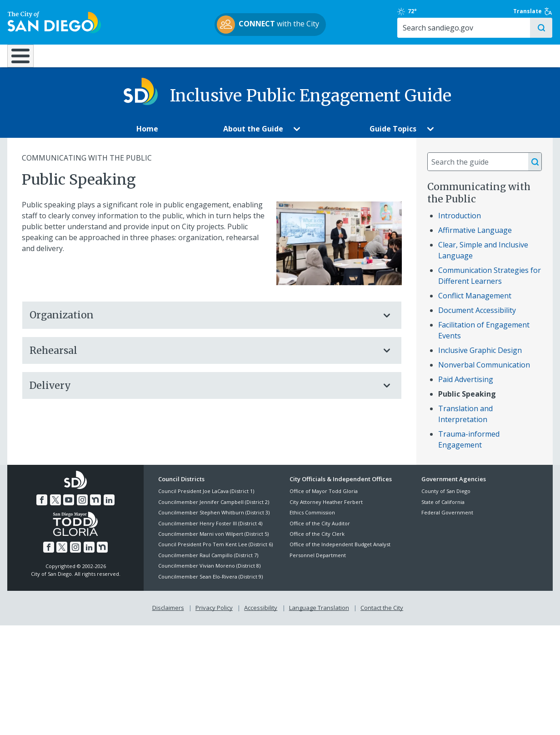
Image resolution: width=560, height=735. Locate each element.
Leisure (84, 55)
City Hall (508, 55)
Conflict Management (475, 302)
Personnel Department (318, 562)
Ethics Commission (312, 519)
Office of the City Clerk (317, 541)
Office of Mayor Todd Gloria (324, 498)
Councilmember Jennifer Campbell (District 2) (214, 509)
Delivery (203, 392)
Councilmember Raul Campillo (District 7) (208, 562)
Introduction (460, 222)
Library (331, 55)
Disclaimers (168, 614)
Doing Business (248, 55)
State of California (443, 509)
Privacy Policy (214, 614)
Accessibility (261, 614)
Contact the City (382, 614)
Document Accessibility (477, 317)
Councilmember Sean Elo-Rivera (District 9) (210, 583)
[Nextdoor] (95, 507)
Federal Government (447, 519)
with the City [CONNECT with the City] (278, 25)
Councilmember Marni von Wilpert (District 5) (213, 541)
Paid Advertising (466, 386)
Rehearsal (203, 357)
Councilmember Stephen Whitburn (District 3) (214, 519)
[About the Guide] (253, 136)
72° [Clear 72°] (426, 11)
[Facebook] (42, 507)
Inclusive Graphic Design (480, 357)
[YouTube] (69, 507)
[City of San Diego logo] (54, 22)
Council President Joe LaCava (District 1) (206, 498)
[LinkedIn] (109, 507)
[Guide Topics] (393, 136)
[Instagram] (82, 507)
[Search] (474, 28)
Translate (533, 11)
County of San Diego (446, 498)
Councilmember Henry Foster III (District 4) (210, 530)
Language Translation (319, 614)
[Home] (25, 60)
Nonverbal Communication (484, 372)
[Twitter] (55, 507)
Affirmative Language (475, 237)
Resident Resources (168, 55)
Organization (203, 322)
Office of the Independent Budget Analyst (340, 551)
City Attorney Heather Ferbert (326, 509)
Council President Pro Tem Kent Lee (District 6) (215, 551)
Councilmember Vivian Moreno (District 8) (209, 572)
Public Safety (420, 55)
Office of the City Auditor (320, 530)
